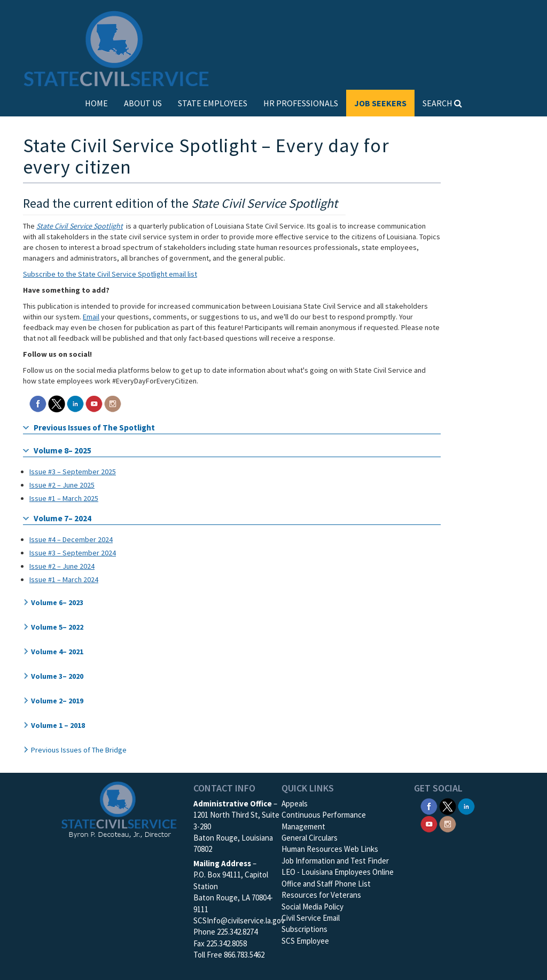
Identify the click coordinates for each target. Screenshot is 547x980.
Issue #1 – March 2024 (64, 579)
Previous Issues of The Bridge (79, 750)
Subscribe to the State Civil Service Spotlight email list (110, 274)
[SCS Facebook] (38, 403)
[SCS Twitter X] (57, 403)
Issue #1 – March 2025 (64, 498)
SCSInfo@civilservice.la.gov (239, 920)
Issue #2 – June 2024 (62, 566)
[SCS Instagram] (113, 403)
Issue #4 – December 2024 (71, 539)
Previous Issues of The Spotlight (94, 428)
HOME (96, 103)
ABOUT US (143, 103)
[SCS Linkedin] (75, 403)
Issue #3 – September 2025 (73, 472)
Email (91, 317)
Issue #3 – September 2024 (73, 553)
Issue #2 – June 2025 (62, 485)
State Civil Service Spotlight (80, 226)
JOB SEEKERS (380, 103)
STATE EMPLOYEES (213, 103)
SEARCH (442, 103)
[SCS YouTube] (94, 403)
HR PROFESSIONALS (301, 103)
